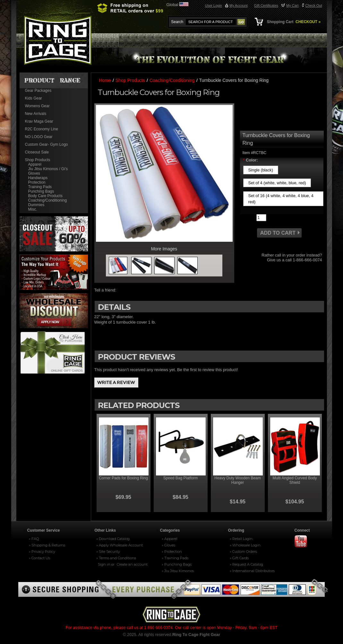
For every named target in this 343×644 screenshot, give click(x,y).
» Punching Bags (177, 564)
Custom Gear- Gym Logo (47, 144)
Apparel (35, 164)
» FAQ (34, 539)
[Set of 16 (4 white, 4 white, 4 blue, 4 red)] (283, 199)
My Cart (292, 5)
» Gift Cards (239, 558)
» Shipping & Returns (47, 545)
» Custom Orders (243, 552)
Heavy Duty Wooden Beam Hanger (238, 480)
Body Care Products (45, 196)
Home (105, 80)
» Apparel (170, 539)
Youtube (304, 542)
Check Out (314, 5)
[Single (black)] (261, 170)
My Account (239, 5)
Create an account (132, 564)
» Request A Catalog (246, 564)
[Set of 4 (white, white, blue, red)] (277, 183)
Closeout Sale (37, 152)
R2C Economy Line (42, 129)
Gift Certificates (266, 5)
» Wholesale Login (245, 545)
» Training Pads (175, 558)
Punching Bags (41, 191)
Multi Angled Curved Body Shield (295, 480)
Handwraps (38, 178)
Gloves (34, 173)
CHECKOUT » (308, 22)
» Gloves (168, 545)
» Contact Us (39, 558)
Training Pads (40, 187)
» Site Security (108, 552)
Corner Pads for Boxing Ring (123, 478)
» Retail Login (241, 539)
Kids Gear (34, 98)
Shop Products (38, 160)
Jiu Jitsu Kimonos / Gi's (48, 169)
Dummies (36, 205)
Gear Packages (38, 91)
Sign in (104, 564)
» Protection (172, 552)
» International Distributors (252, 571)
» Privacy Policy (42, 552)
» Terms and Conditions (116, 558)
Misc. (33, 209)
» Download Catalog (113, 539)
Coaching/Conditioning (48, 200)
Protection (37, 182)
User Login (214, 5)
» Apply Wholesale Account (120, 545)
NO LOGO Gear (39, 137)
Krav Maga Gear (39, 121)
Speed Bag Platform (180, 478)
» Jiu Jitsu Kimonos (178, 571)
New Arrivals (36, 114)
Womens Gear (37, 106)
